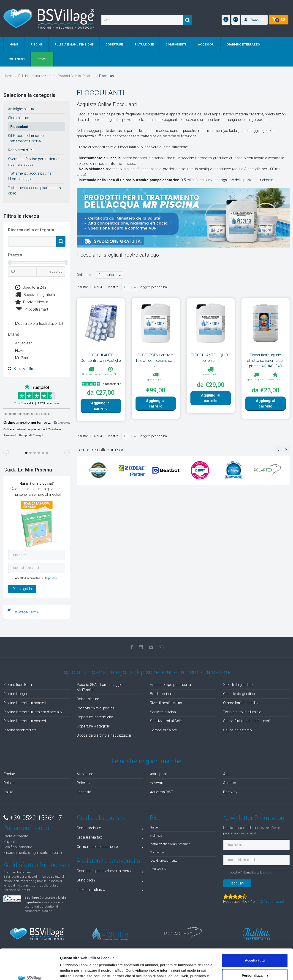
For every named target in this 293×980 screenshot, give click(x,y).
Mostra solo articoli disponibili (39, 324)
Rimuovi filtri (20, 369)
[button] (254, 20)
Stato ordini (110, 881)
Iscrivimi (237, 883)
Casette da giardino (239, 694)
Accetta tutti (255, 932)
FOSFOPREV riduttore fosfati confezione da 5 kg (156, 360)
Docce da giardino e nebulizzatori (104, 735)
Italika (8, 792)
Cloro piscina (19, 118)
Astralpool (158, 774)
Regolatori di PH (21, 150)
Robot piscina (88, 699)
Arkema (230, 783)
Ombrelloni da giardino (241, 703)
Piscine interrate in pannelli (25, 703)
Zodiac (9, 774)
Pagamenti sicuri (26, 828)
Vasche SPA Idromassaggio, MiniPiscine (100, 687)
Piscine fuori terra (18, 685)
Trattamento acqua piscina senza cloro (35, 190)
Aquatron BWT (162, 792)
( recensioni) (270, 901)
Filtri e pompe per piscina (170, 685)
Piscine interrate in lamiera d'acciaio (33, 712)
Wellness (156, 836)
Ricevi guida (22, 589)
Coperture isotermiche (95, 717)
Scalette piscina (163, 712)
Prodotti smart (32, 309)
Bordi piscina (160, 694)
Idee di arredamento (164, 860)
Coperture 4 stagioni (93, 726)
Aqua (227, 774)
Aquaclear (23, 343)
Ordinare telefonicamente (110, 848)
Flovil (19, 350)
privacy (53, 578)
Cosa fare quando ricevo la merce (110, 872)
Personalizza (255, 947)
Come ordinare (110, 829)
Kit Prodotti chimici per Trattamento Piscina (26, 138)
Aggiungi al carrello (101, 406)
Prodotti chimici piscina (96, 708)
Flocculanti (20, 127)
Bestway (230, 792)
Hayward (157, 783)
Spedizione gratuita (35, 295)
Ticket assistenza (110, 891)
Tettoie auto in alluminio (242, 712)
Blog (156, 818)
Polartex (84, 783)
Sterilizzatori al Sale (166, 721)
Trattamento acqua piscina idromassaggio (30, 176)
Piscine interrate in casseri (25, 721)
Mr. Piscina (24, 358)
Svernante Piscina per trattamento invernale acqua (36, 162)
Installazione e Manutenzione (170, 844)
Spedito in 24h (31, 288)
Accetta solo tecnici (255, 962)
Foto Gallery (158, 869)
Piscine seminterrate (20, 730)
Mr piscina (85, 774)
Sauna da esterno (238, 730)
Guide (154, 827)
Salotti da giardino (238, 685)
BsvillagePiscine (26, 612)
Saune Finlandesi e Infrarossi (246, 721)
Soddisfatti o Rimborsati (36, 865)
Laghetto (84, 792)
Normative (157, 852)
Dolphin (9, 783)
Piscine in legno (16, 694)
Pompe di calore (164, 730)
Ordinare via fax (110, 838)
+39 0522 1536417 (33, 818)
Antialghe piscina (22, 109)
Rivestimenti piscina (166, 703)
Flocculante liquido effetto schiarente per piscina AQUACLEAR (265, 360)
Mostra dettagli (72, 971)
